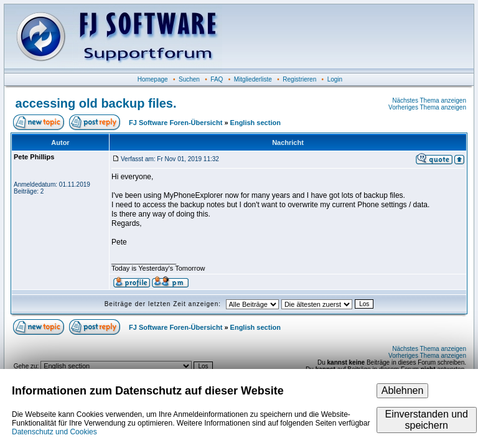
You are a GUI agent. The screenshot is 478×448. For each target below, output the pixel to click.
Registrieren (299, 79)
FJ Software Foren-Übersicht (176, 123)
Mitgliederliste (253, 79)
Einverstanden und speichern (426, 420)
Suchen (189, 79)
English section (255, 123)
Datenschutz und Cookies (54, 432)
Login (335, 79)
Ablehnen (403, 390)
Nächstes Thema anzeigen (429, 100)
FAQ (217, 79)
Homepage (153, 79)
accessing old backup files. (96, 103)
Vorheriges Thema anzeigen (427, 107)
